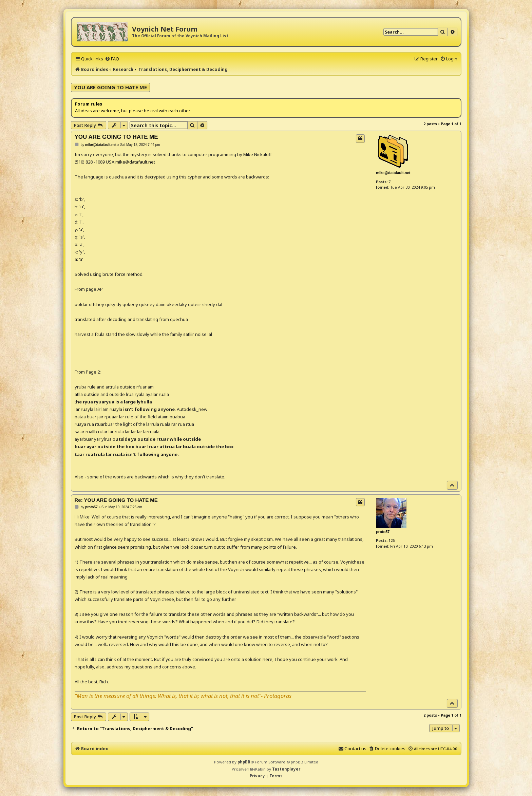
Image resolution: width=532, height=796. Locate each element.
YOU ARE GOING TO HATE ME (110, 87)
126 (392, 540)
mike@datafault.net (393, 173)
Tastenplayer (286, 769)
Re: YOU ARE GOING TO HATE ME (116, 500)
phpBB (244, 762)
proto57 (383, 532)
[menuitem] (112, 59)
